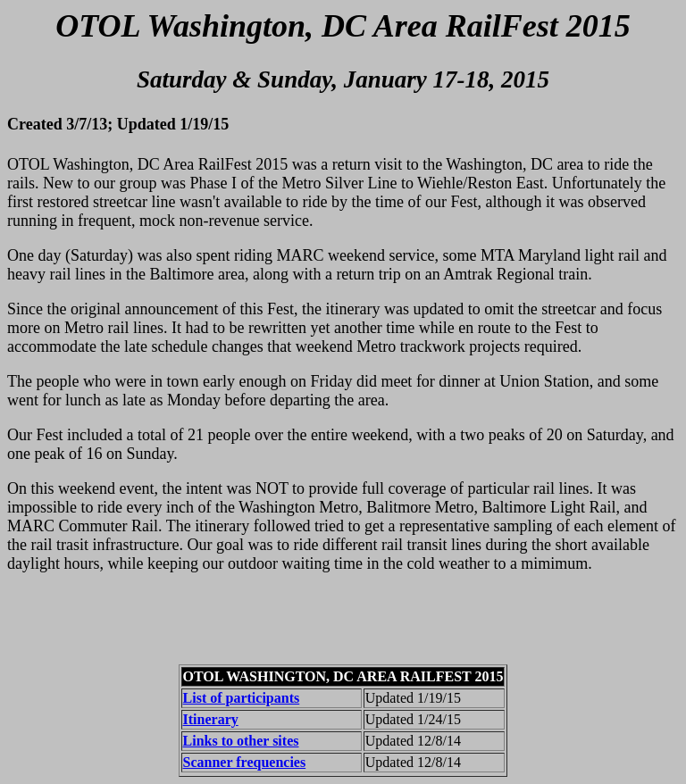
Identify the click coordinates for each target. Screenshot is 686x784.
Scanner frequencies (245, 762)
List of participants (242, 698)
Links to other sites (241, 741)
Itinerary (211, 719)
